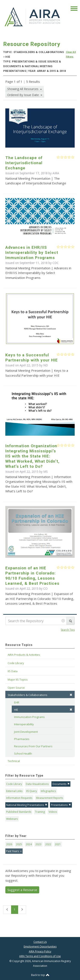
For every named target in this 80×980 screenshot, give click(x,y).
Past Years (13, 851)
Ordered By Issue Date (23, 95)
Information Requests (19, 798)
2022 (48, 844)
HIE (43, 710)
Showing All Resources (23, 89)
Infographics (48, 791)
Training (40, 812)
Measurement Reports (49, 798)
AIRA (56, 173)
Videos (53, 812)
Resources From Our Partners (33, 746)
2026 (9, 844)
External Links (14, 791)
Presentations (61, 805)
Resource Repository (32, 44)
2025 (19, 844)
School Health (23, 754)
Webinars (12, 819)
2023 (38, 844)
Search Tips (68, 630)
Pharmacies (22, 739)
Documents (61, 784)
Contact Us (40, 942)
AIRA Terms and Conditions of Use (40, 956)
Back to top (40, 975)
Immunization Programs (29, 717)
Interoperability (24, 724)
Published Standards (19, 812)
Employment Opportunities (40, 947)
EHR (17, 702)
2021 (58, 844)
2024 (29, 844)
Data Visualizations (37, 784)
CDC (56, 263)
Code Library (14, 784)
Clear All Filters (71, 54)
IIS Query (32, 791)
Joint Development (26, 732)
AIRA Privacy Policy (40, 951)
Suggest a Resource (22, 890)
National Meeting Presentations (27, 805)
